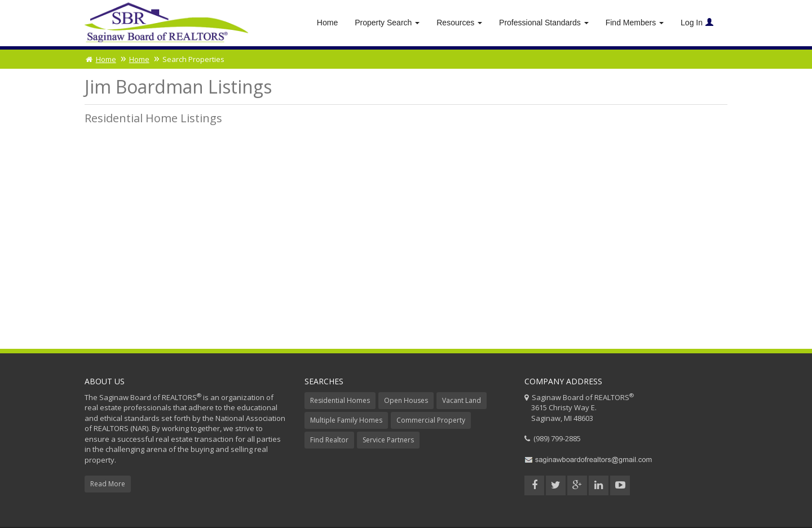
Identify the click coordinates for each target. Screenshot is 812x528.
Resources (459, 23)
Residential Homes (340, 400)
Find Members (635, 23)
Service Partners (388, 440)
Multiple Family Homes (346, 420)
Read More (108, 484)
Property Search (387, 23)
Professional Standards (544, 23)
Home (327, 23)
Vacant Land (462, 400)
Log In (697, 23)
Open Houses (406, 400)
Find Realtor (329, 440)
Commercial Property (431, 420)
